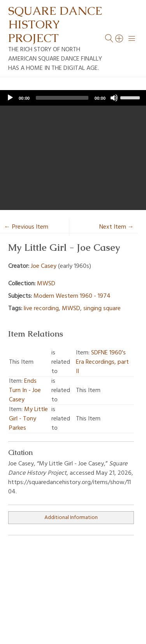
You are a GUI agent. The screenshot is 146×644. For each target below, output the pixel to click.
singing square (102, 309)
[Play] (10, 98)
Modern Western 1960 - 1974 (72, 296)
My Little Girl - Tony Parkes (28, 419)
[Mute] (114, 98)
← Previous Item (26, 227)
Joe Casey (44, 266)
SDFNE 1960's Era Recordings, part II (102, 362)
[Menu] (132, 38)
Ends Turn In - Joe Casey (25, 391)
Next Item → (117, 227)
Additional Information (71, 518)
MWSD (46, 284)
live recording (41, 309)
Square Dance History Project (55, 24)
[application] (73, 98)
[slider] (62, 98)
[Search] (120, 38)
